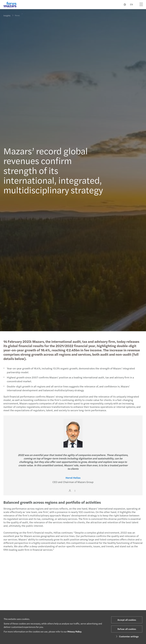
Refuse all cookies (127, 629)
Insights (7, 15)
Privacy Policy (74, 631)
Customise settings (127, 636)
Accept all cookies (127, 620)
